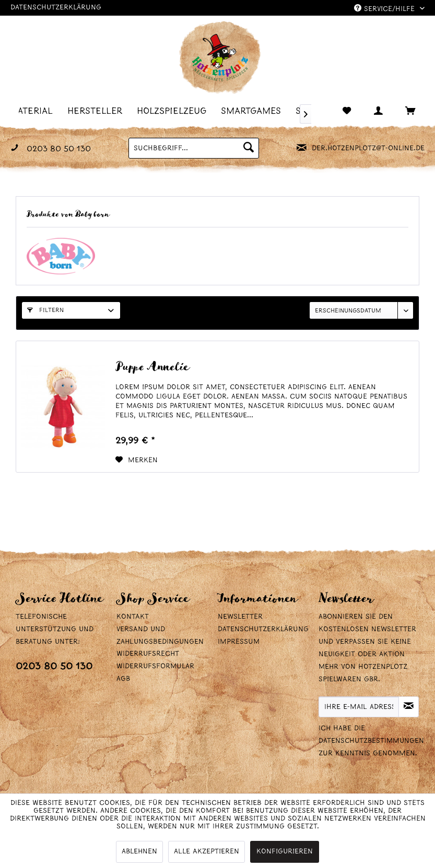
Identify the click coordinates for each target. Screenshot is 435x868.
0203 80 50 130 (54, 667)
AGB (123, 679)
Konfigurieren (285, 852)
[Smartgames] (254, 111)
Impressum (239, 642)
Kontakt (133, 617)
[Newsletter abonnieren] (409, 707)
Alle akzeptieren (207, 852)
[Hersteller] (98, 111)
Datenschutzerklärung (56, 8)
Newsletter (240, 617)
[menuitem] (98, 111)
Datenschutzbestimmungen (371, 741)
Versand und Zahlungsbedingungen (160, 636)
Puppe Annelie (152, 367)
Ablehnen (139, 852)
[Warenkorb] (400, 112)
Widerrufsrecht (148, 654)
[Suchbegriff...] (194, 148)
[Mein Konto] (374, 112)
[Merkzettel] (348, 112)
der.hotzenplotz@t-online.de (368, 148)
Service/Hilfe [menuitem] (386, 9)
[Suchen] (249, 148)
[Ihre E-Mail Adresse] (359, 707)
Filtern (45, 310)
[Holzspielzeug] (175, 111)
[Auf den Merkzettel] (137, 461)
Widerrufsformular (155, 666)
